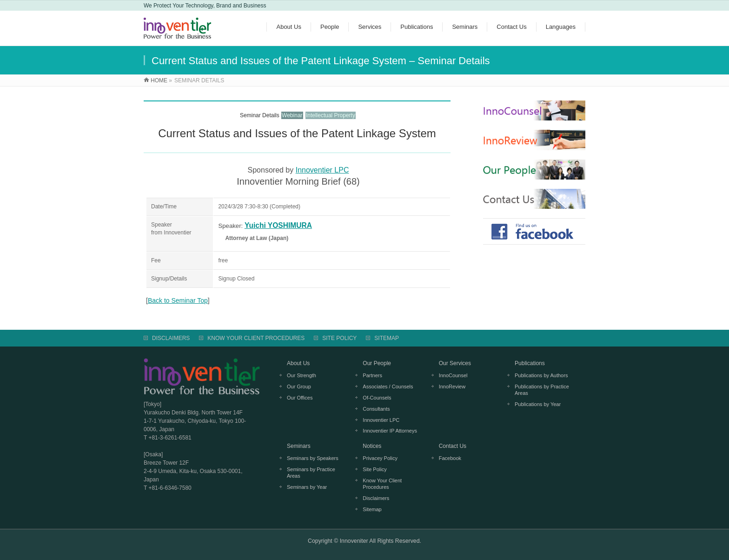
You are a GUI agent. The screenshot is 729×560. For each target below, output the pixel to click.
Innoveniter (354, 541)
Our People (377, 363)
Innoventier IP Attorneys (390, 431)
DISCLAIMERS (171, 338)
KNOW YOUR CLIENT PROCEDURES (256, 338)
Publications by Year (538, 404)
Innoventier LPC (322, 170)
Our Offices (300, 398)
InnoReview (452, 387)
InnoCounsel (453, 375)
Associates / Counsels (388, 387)
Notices (372, 446)
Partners (372, 375)
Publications (530, 363)
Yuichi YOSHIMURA (278, 225)
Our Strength (302, 375)
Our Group (299, 387)
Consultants (376, 409)
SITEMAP (387, 338)
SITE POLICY (339, 338)
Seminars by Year (307, 487)
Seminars (299, 446)
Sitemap (372, 509)
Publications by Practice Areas (542, 390)
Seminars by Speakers (313, 458)
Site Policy (374, 469)
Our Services (455, 363)
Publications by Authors (541, 375)
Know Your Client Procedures (382, 484)
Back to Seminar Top (178, 300)
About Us (298, 363)
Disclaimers (376, 498)
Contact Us (453, 446)
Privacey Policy (380, 458)
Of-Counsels (377, 398)
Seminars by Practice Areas (311, 473)
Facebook (450, 458)
